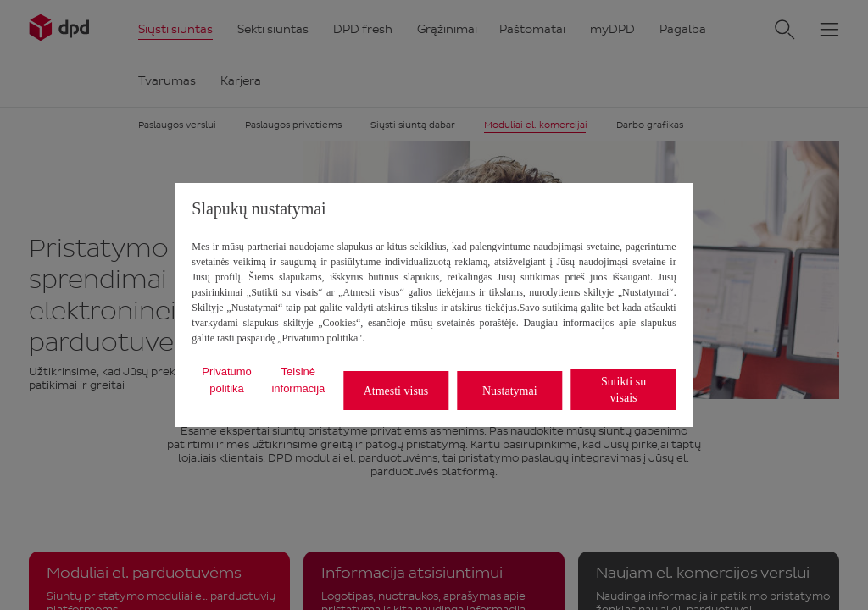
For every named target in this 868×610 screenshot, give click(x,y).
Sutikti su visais (623, 390)
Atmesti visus (396, 391)
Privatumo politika (227, 380)
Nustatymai (510, 391)
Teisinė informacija (298, 380)
